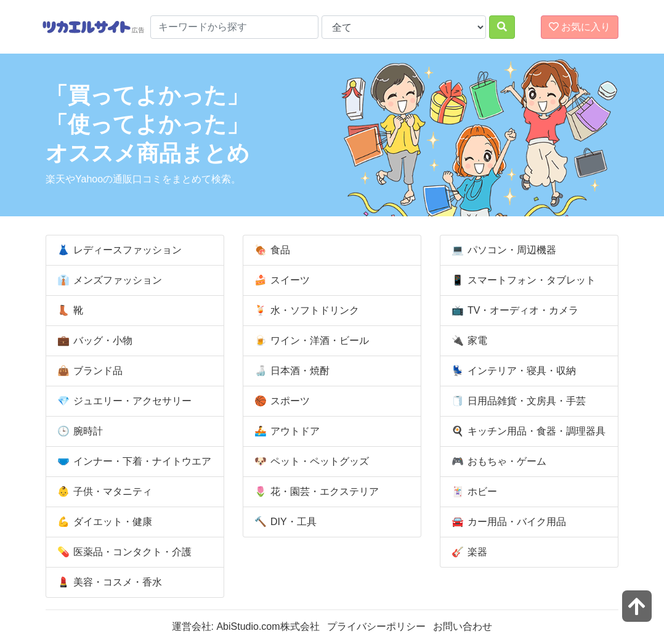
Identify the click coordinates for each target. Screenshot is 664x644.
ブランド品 (88, 371)
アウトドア (285, 431)
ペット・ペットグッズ (310, 462)
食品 (270, 250)
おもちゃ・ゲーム (497, 462)
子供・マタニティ (103, 492)
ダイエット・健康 (103, 522)
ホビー (472, 492)
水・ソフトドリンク (305, 311)
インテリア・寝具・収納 (512, 371)
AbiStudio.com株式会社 (268, 626)
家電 (468, 341)
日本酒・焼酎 (290, 371)
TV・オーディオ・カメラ (513, 311)
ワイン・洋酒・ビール (310, 341)
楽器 (468, 552)
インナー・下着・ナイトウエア (132, 462)
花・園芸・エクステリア (315, 492)
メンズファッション (108, 280)
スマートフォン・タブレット (522, 280)
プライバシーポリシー (376, 626)
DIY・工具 (284, 522)
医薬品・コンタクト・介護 (123, 552)
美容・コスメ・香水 (108, 582)
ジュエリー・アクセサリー (123, 401)
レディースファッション (118, 250)
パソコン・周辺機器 (502, 250)
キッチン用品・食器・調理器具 (527, 431)
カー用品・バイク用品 (507, 522)
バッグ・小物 (93, 341)
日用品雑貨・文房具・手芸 (517, 401)
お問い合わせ (463, 626)
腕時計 (78, 431)
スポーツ (280, 401)
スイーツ (280, 280)
